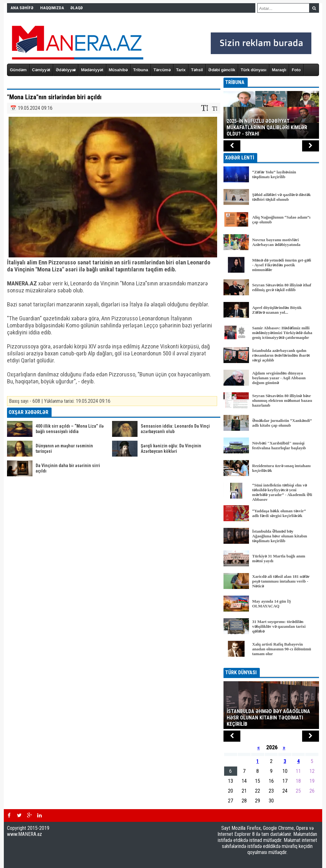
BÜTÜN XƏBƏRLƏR (271, 664)
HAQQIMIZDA (52, 8)
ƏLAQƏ (77, 8)
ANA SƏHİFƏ (22, 8)
